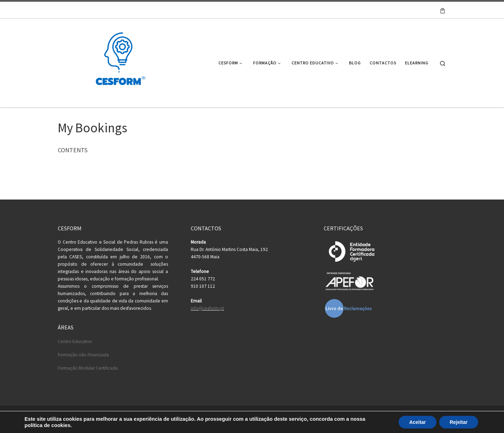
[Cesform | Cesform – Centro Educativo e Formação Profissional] (118, 62)
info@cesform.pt (207, 308)
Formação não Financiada (83, 355)
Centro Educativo (75, 341)
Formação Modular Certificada (88, 368)
